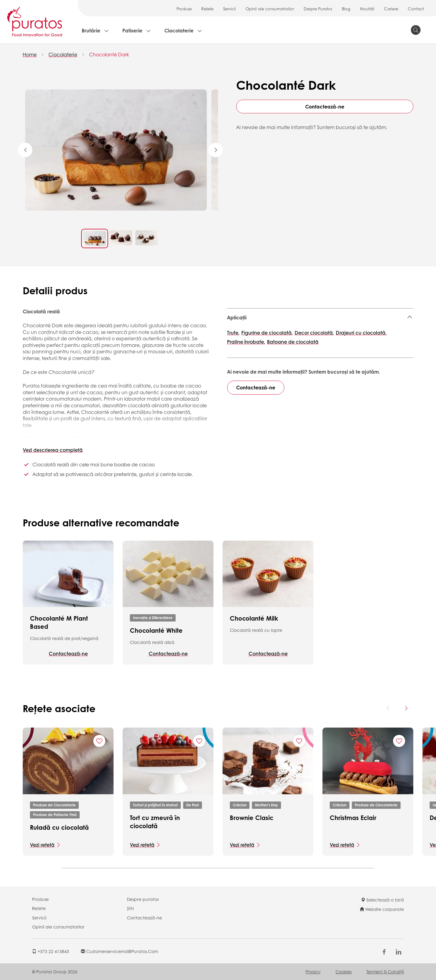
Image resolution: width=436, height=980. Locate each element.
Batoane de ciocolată (293, 342)
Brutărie (91, 30)
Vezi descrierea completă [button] (53, 450)
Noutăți (367, 9)
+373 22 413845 (51, 951)
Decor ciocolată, (314, 333)
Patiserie (132, 30)
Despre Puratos (318, 9)
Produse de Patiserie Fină (55, 815)
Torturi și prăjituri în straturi (155, 805)
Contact (416, 9)
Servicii (230, 9)
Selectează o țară (382, 900)
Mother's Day (266, 805)
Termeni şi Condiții (385, 972)
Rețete (207, 9)
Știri (130, 908)
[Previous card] (388, 708)
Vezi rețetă (42, 845)
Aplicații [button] (237, 317)
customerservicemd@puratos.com (119, 951)
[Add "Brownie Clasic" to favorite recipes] (299, 741)
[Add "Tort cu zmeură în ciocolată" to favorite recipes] (199, 741)
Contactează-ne (325, 107)
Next (216, 150)
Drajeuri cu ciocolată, (361, 333)
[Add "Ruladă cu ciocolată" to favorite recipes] (99, 741)
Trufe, (233, 333)
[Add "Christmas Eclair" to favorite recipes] (399, 741)
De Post (193, 805)
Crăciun (240, 805)
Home (30, 54)
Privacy (313, 972)
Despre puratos (143, 899)
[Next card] (406, 708)
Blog (346, 9)
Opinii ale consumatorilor (270, 9)
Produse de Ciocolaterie (54, 805)
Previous (25, 150)
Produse (184, 9)
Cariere (391, 9)
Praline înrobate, (246, 342)
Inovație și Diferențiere (153, 618)
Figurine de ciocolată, (267, 333)
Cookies (344, 972)
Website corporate (382, 909)
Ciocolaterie (179, 30)
